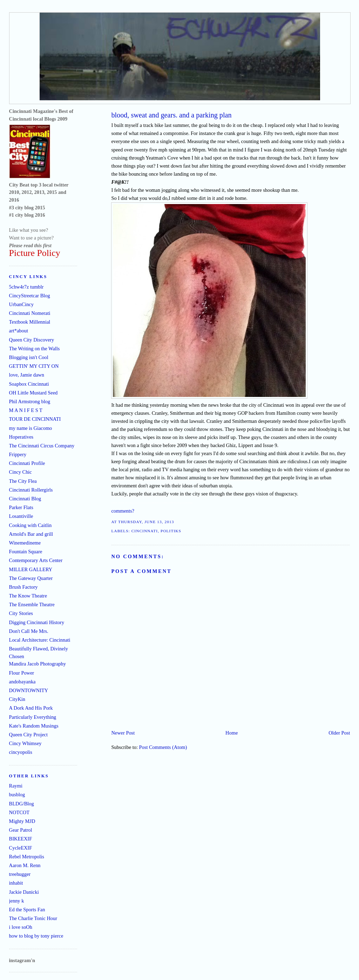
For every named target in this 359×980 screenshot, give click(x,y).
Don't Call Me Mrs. (29, 631)
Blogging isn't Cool (29, 357)
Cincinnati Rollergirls (31, 490)
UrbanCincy (21, 304)
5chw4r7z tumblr (26, 287)
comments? (123, 511)
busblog (17, 795)
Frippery (18, 454)
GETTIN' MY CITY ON (34, 366)
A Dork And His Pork (31, 708)
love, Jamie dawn (27, 375)
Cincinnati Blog (25, 499)
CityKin (17, 699)
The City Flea (23, 481)
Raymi (16, 786)
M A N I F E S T (26, 410)
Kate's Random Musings (34, 726)
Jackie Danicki (24, 892)
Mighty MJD (22, 821)
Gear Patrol (21, 830)
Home (232, 733)
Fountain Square (26, 552)
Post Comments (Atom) (163, 747)
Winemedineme (25, 543)
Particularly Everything (33, 717)
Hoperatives (21, 437)
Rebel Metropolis (27, 857)
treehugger (20, 874)
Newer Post (123, 733)
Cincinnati (145, 531)
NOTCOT (19, 812)
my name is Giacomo (31, 428)
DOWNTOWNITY (29, 690)
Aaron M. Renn (25, 865)
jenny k (17, 901)
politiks (171, 531)
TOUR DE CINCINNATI (35, 419)
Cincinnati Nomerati (30, 313)
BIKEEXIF (21, 839)
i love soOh (21, 927)
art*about (19, 331)
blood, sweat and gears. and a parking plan (171, 115)
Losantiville (21, 516)
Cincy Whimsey (25, 743)
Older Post (339, 733)
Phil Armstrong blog (30, 401)
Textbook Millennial (30, 322)
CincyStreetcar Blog (30, 296)
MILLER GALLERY (31, 569)
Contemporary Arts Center (36, 560)
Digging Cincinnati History (37, 622)
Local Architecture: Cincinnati (40, 640)
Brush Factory (23, 587)
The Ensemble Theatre (32, 604)
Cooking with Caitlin (31, 525)
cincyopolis (21, 752)
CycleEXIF (21, 848)
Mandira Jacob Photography (38, 664)
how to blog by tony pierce (36, 936)
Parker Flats (21, 507)
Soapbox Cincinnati (29, 384)
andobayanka (22, 682)
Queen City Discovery (32, 340)
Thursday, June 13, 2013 (146, 522)
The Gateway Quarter (31, 578)
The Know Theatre (28, 596)
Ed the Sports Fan (27, 910)
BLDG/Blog (22, 804)
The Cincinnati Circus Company (42, 446)
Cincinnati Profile (27, 463)
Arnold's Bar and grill (31, 534)
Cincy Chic (21, 472)
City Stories (21, 613)
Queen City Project (28, 735)
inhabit (16, 883)
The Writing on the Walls (35, 349)
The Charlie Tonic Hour (33, 918)
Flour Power (22, 673)
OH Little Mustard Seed (33, 393)
